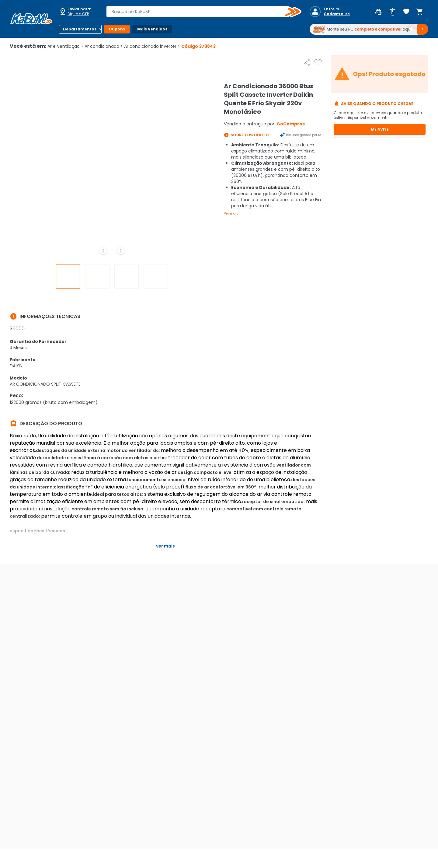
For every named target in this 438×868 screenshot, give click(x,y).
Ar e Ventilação (65, 46)
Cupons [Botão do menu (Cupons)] (117, 29)
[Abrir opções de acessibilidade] (392, 12)
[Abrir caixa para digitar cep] (78, 12)
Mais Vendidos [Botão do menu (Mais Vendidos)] (152, 29)
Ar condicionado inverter (152, 46)
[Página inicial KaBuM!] (31, 19)
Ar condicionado (104, 46)
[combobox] (200, 12)
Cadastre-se (337, 14)
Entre (329, 9)
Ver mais (231, 213)
